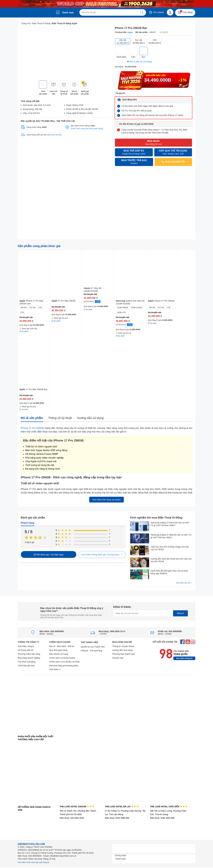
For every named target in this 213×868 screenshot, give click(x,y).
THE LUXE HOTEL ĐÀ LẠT (122, 807)
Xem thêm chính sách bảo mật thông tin (34, 862)
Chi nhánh (156, 12)
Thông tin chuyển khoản (123, 646)
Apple (130, 32)
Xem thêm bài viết (184, 583)
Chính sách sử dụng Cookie (62, 658)
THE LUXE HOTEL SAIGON (77, 807)
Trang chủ (26, 23)
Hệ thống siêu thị (26, 650)
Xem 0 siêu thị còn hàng (139, 62)
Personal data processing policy (64, 666)
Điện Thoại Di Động (41, 23)
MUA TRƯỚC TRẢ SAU (134, 162)
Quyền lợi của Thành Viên (93, 647)
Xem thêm (55, 669)
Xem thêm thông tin (184, 658)
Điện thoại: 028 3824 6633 (72, 818)
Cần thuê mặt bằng (27, 662)
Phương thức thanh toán (124, 654)
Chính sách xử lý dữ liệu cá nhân (64, 662)
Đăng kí (180, 613)
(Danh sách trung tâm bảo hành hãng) (87, 128)
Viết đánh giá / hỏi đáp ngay (49, 555)
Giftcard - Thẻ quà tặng (91, 651)
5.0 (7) (164, 32)
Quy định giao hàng (58, 650)
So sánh (88, 310)
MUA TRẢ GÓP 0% (134, 152)
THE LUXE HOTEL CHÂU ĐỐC (169, 807)
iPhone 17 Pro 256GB (32, 428)
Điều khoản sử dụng (59, 654)
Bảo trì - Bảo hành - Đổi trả (62, 646)
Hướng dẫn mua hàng (122, 650)
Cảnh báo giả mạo (26, 666)
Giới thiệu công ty (26, 646)
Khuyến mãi (118, 658)
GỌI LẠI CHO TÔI (173, 162)
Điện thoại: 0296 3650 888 (162, 818)
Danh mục (68, 13)
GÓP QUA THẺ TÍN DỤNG (173, 152)
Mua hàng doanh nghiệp (29, 658)
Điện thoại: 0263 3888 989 (117, 818)
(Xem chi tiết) (56, 135)
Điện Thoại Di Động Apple (65, 23)
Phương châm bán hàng (29, 654)
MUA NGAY (153, 143)
